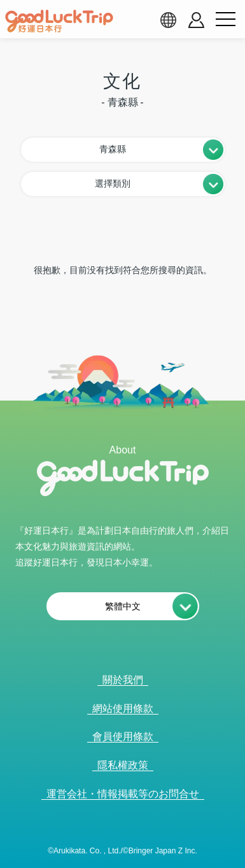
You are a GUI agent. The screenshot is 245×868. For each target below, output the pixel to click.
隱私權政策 (123, 765)
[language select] (168, 20)
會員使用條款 (123, 736)
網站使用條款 (123, 708)
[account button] (196, 20)
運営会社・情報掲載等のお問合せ (123, 794)
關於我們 (123, 680)
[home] (59, 21)
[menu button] (225, 20)
